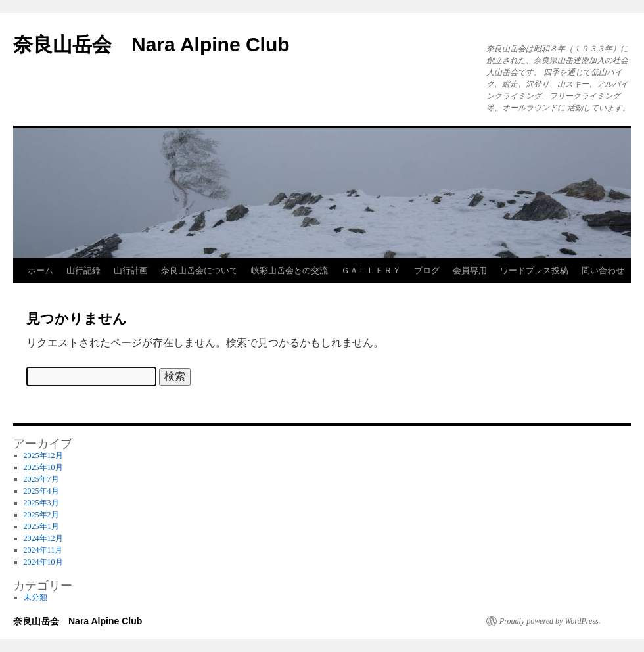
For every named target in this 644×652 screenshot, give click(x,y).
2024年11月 (43, 550)
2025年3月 (41, 503)
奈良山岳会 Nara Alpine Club (151, 44)
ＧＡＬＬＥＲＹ (371, 270)
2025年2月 (41, 515)
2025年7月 (41, 479)
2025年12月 (43, 455)
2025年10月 (43, 467)
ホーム (40, 270)
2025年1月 (41, 526)
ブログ (427, 270)
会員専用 (470, 270)
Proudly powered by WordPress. (550, 621)
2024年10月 (43, 562)
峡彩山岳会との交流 (289, 270)
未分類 (35, 597)
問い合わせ (603, 270)
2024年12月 (43, 538)
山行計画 (131, 270)
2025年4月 (41, 491)
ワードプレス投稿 (534, 270)
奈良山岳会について (199, 270)
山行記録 (83, 270)
